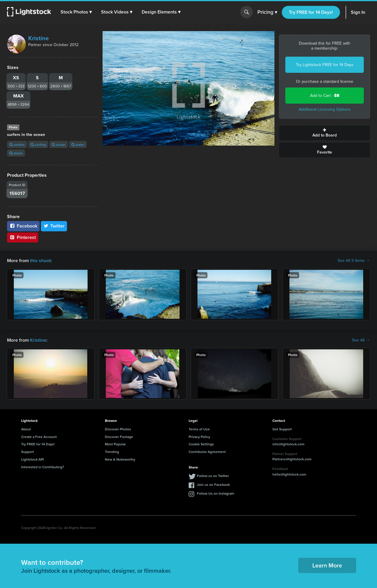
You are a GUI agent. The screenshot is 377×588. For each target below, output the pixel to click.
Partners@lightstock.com (292, 459)
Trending (112, 452)
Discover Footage (119, 437)
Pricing (267, 12)
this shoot (40, 261)
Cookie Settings (201, 444)
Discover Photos (118, 429)
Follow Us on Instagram (216, 493)
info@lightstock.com (288, 444)
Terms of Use (199, 429)
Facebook (23, 226)
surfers (17, 145)
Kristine (38, 38)
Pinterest (23, 237)
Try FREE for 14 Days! (311, 12)
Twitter (54, 226)
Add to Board (325, 133)
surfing (38, 145)
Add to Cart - (325, 96)
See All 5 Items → (354, 261)
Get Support (282, 429)
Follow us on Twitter (213, 476)
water (78, 145)
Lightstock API (32, 459)
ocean (59, 145)
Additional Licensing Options (325, 109)
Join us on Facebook (213, 485)
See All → (361, 340)
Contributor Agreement (207, 452)
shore (16, 153)
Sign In (358, 12)
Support (27, 452)
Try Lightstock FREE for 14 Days (325, 65)
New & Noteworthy (120, 459)
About (26, 429)
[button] (76, 12)
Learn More (327, 565)
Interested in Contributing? (43, 467)
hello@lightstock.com (289, 474)
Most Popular (115, 444)
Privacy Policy (199, 437)
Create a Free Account (39, 437)
